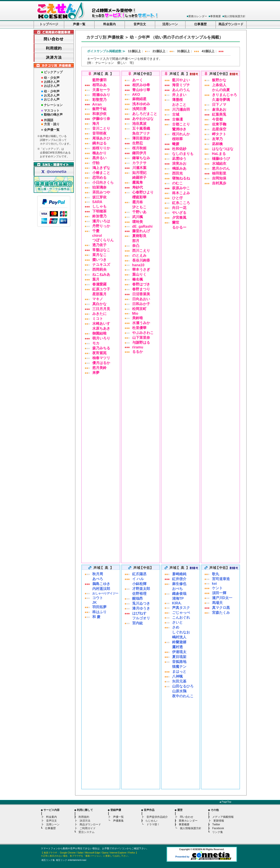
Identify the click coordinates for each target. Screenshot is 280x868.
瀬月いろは (101, 221)
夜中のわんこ (183, 696)
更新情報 (219, 821)
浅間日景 (139, 109)
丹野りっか (101, 226)
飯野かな (219, 80)
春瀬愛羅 (99, 284)
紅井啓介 (179, 579)
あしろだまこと (145, 114)
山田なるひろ (183, 686)
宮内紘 (138, 623)
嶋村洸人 (179, 637)
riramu (138, 347)
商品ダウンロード (231, 24)
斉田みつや (101, 192)
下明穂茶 (99, 211)
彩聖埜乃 (99, 100)
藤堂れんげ (141, 231)
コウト (98, 598)
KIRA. (177, 603)
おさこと (179, 105)
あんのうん (181, 90)
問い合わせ (187, 817)
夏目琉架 (179, 657)
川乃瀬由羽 (181, 109)
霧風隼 (138, 182)
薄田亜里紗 (141, 138)
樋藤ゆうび (221, 159)
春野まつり (141, 289)
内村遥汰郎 (101, 589)
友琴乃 (217, 139)
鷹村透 (177, 647)
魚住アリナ (141, 133)
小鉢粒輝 (139, 584)
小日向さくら (103, 182)
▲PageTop (225, 802)
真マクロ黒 (221, 608)
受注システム (86, 832)
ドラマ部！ (153, 824)
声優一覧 (79, 24)
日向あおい (141, 299)
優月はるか (101, 363)
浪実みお (179, 163)
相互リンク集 (48, 860)
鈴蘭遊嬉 (179, 642)
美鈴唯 (138, 318)
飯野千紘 (99, 109)
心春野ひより (143, 192)
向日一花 (179, 208)
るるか (138, 352)
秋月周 (98, 574)
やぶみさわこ (143, 333)
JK (95, 603)
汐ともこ (139, 207)
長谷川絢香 (141, 260)
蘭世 (176, 222)
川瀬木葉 (139, 168)
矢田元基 (179, 681)
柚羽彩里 (219, 173)
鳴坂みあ (179, 168)
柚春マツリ (101, 358)
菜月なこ (99, 255)
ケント (217, 588)
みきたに (99, 314)
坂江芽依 (99, 197)
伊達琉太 (179, 652)
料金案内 (109, 24)
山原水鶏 (179, 691)
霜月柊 (138, 202)
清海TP (178, 598)
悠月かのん (221, 168)
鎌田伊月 (139, 153)
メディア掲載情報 (223, 817)
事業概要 (216, 16)
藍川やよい (181, 80)
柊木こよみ (181, 193)
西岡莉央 (99, 270)
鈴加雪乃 (99, 216)
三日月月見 (101, 309)
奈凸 (136, 246)
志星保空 (219, 129)
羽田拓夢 (99, 607)
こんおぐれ (181, 617)
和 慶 (96, 617)
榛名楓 (138, 279)
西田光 (177, 173)
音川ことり (101, 128)
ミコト (98, 319)
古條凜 (177, 119)
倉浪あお (219, 109)
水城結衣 (219, 163)
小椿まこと (101, 173)
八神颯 (177, 676)
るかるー (179, 227)
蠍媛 (176, 144)
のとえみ (139, 255)
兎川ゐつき (141, 603)
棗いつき (99, 260)
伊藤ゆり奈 (101, 119)
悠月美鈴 (99, 368)
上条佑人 (219, 85)
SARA (97, 202)
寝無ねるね (181, 178)
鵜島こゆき (101, 584)
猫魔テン (179, 667)
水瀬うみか (141, 323)
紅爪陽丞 (139, 574)
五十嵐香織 (141, 128)
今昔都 (217, 119)
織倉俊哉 (179, 594)
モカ (96, 343)
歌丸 (216, 574)
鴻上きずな (101, 168)
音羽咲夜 (99, 133)
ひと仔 (177, 198)
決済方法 (85, 821)
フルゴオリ (141, 618)
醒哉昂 (138, 598)
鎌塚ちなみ (141, 158)
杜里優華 (139, 328)
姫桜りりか (101, 148)
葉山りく (139, 274)
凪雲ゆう (179, 159)
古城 (176, 114)
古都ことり (181, 124)
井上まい (179, 95)
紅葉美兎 (219, 114)
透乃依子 (99, 245)
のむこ (177, 183)
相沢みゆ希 (141, 85)
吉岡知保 (219, 178)
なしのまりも (183, 154)
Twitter (216, 824)
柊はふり (99, 612)
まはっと (179, 671)
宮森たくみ (221, 613)
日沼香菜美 (141, 294)
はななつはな (223, 149)
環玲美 (138, 222)
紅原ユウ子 (101, 289)
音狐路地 (179, 662)
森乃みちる (101, 348)
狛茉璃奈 (99, 187)
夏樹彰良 (139, 236)
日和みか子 (141, 304)
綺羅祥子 (139, 178)
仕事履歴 (200, 24)
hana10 (138, 265)
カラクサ (139, 163)
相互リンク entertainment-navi (71, 860)
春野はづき (141, 284)
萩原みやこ (181, 188)
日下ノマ (219, 105)
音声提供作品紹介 (157, 817)
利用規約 (84, 817)
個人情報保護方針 (235, 16)
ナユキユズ (101, 265)
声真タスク (181, 608)
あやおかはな (143, 119)
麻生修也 (179, 584)
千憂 (96, 231)
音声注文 (140, 24)
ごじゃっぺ (181, 613)
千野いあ (139, 212)
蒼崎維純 (179, 574)
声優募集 (118, 821)
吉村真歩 (219, 183)
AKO (136, 95)
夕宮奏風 (179, 218)
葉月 (96, 279)
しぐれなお (181, 632)
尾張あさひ (101, 138)
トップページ (49, 24)
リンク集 (218, 832)
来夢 (96, 373)
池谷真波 (139, 124)
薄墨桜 (177, 100)
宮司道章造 (221, 579)
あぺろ (98, 579)
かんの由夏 (221, 90)
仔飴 (96, 163)
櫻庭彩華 (139, 197)
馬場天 (217, 603)
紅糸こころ (181, 203)
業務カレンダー (198, 16)
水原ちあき (101, 328)
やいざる (179, 213)
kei (214, 584)
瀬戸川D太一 (222, 598)
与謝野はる (141, 342)
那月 (136, 241)
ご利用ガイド (88, 828)
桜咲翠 (177, 139)
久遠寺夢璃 (221, 100)
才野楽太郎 (141, 589)
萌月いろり (101, 338)
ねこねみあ (101, 274)
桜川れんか (181, 134)
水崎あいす (101, 324)
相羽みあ (99, 85)
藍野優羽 (99, 80)
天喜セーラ (101, 90)
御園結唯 (99, 333)
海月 (96, 124)
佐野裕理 (139, 594)
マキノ (98, 299)
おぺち (177, 589)
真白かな (99, 304)
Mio (135, 313)
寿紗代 (138, 187)
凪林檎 (217, 144)
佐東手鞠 (219, 124)
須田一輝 (219, 593)
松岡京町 (139, 309)
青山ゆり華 (141, 90)
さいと (177, 622)
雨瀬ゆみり (101, 95)
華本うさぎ (141, 270)
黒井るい (99, 158)
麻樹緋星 (139, 99)
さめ (176, 627)
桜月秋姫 (139, 148)
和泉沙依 (99, 114)
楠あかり (99, 153)
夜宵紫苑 (99, 353)
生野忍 (138, 143)
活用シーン (170, 24)
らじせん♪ (151, 821)
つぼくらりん (103, 240)
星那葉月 (99, 294)
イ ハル (138, 579)
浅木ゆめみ (141, 104)
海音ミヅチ (181, 85)
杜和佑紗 (179, 149)
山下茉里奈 (141, 338)
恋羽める (99, 178)
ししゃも (99, 206)
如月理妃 (139, 173)
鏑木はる (99, 143)
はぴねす (139, 613)
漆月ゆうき (141, 608)
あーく (138, 80)
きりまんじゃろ (224, 95)
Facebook (218, 828)
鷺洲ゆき (179, 129)
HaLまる (219, 154)
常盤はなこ (101, 250)
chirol (97, 236)
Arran (97, 104)
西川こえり (141, 251)
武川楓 (138, 217)
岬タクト (219, 134)
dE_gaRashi (142, 226)
